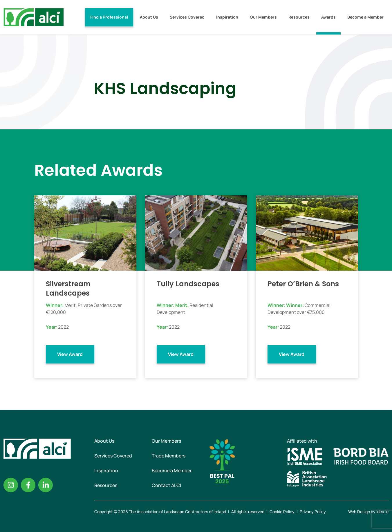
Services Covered (187, 17)
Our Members (263, 17)
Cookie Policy (282, 512)
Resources (299, 17)
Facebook (28, 485)
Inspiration (227, 17)
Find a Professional (109, 17)
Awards (328, 17)
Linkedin (46, 485)
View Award (70, 354)
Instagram (11, 485)
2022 (63, 327)
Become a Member (365, 17)
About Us (149, 17)
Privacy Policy (313, 512)
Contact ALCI (166, 485)
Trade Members (169, 456)
